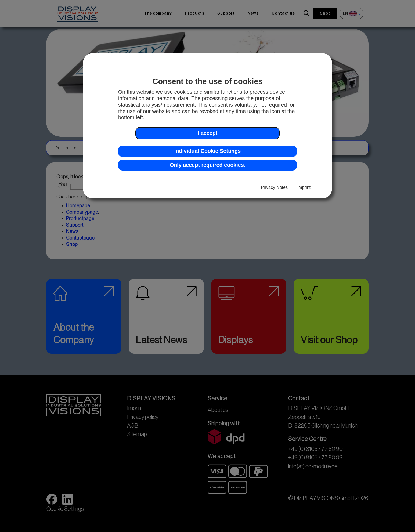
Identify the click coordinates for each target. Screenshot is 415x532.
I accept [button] (208, 133)
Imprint (304, 187)
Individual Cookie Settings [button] (207, 151)
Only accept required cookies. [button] (207, 165)
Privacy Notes (274, 187)
